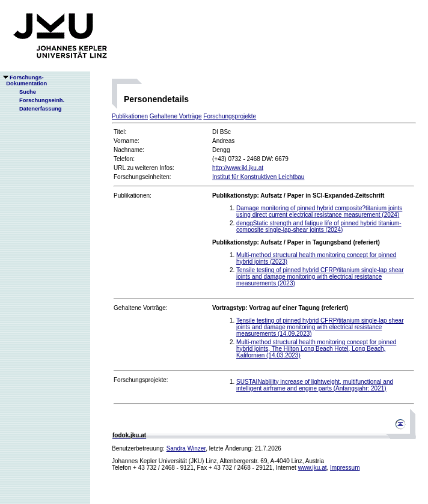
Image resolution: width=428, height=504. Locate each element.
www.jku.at (313, 468)
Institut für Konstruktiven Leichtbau (258, 177)
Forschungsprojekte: (141, 380)
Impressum (345, 468)
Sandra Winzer (186, 448)
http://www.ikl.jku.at (238, 168)
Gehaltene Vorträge (176, 116)
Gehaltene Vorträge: (141, 308)
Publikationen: (133, 196)
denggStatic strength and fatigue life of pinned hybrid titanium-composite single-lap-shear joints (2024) (319, 226)
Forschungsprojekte (230, 116)
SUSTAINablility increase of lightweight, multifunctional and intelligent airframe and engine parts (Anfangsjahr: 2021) (315, 385)
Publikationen (130, 116)
